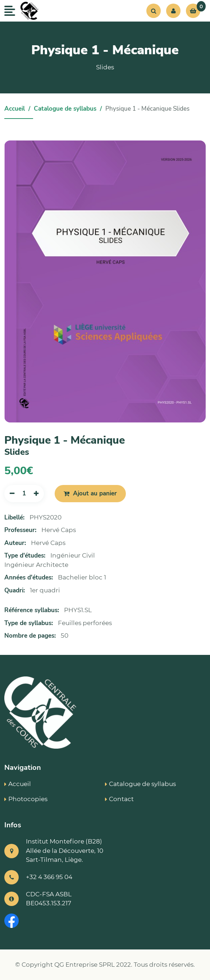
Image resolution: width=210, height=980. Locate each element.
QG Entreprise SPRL (85, 965)
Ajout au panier (90, 493)
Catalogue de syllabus (65, 109)
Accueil (15, 109)
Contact (119, 799)
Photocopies (26, 799)
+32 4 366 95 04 (49, 877)
